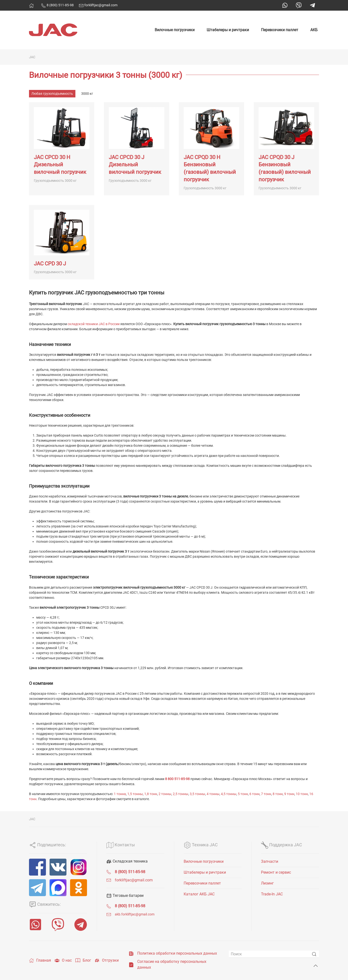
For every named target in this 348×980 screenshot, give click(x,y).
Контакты (121, 845)
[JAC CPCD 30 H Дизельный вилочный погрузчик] (62, 149)
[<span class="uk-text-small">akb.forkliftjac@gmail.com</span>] (109, 914)
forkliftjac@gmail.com (98, 5)
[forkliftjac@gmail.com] (109, 880)
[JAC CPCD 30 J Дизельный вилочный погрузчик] (137, 149)
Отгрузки (107, 960)
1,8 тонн (151, 794)
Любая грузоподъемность (52, 94)
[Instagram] (79, 867)
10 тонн (302, 794)
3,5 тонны (197, 794)
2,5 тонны (181, 794)
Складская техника (127, 861)
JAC (32, 57)
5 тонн (243, 794)
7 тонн (266, 794)
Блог (83, 960)
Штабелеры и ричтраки (228, 30)
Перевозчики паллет (280, 30)
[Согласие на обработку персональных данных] (131, 964)
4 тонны (213, 794)
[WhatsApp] (35, 925)
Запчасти (270, 861)
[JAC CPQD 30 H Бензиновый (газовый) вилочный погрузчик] (211, 149)
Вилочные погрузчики (175, 30)
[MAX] (58, 888)
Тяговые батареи (125, 896)
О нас (63, 960)
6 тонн (254, 794)
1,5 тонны (135, 794)
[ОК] (79, 888)
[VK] (58, 867)
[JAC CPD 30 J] (62, 242)
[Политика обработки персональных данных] (131, 953)
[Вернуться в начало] (53, 30)
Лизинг (267, 883)
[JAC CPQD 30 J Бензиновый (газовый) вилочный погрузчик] (286, 149)
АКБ (314, 30)
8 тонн (278, 794)
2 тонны (165, 794)
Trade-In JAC (272, 894)
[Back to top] (316, 966)
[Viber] (58, 925)
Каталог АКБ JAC (199, 894)
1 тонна (120, 794)
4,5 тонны (229, 794)
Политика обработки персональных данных (177, 953)
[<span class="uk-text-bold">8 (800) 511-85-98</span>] (109, 872)
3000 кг (87, 94)
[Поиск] (274, 954)
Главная (40, 960)
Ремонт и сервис (276, 872)
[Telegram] (37, 888)
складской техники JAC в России (94, 324)
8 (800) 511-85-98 (57, 5)
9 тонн (289, 794)
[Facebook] (37, 867)
